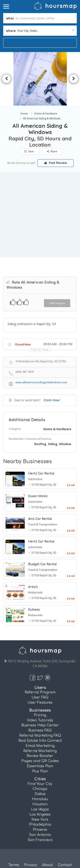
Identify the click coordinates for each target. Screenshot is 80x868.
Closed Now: (23, 343)
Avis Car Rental (40, 518)
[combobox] (40, 31)
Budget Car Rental (42, 563)
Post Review (56, 163)
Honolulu (40, 798)
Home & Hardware (46, 114)
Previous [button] (6, 79)
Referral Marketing (40, 750)
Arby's (33, 586)
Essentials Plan (40, 765)
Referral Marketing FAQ (40, 735)
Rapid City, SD (48, 484)
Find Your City (40, 783)
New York (40, 819)
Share (52, 151)
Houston (40, 804)
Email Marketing (40, 745)
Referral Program (40, 692)
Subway (34, 609)
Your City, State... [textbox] (28, 31)
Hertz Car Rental (41, 473)
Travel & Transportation (43, 524)
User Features (40, 702)
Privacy (31, 864)
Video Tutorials (40, 719)
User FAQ (40, 697)
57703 (36, 484)
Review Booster (40, 755)
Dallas (40, 793)
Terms (14, 864)
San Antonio (40, 834)
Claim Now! (52, 399)
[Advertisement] (40, 215)
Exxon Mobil (38, 495)
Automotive (35, 478)
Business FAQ (40, 730)
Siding (53, 443)
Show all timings (41, 349)
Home (24, 114)
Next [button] (74, 79)
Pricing (40, 714)
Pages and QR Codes (40, 760)
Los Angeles (40, 814)
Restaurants (35, 592)
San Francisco (40, 839)
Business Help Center (40, 725)
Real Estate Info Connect (40, 740)
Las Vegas (40, 809)
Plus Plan (40, 771)
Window (65, 443)
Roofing (40, 443)
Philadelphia (40, 824)
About (48, 864)
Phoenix (40, 829)
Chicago (40, 788)
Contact (65, 864)
